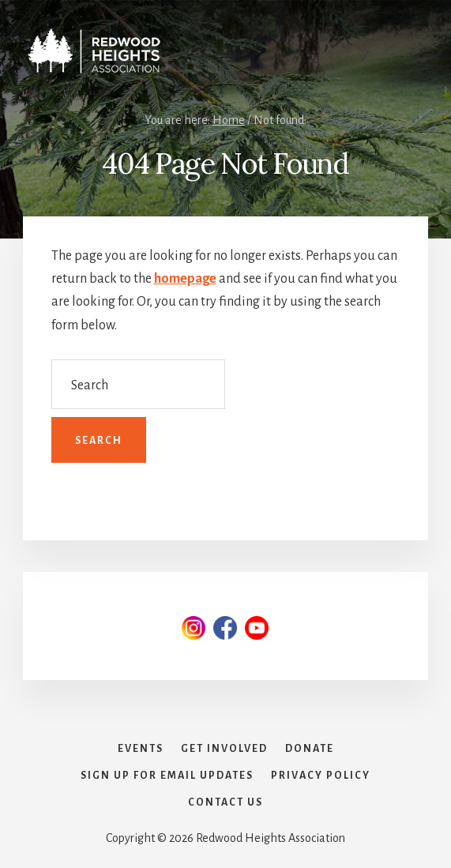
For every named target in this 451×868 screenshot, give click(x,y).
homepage (185, 279)
